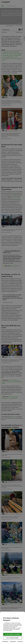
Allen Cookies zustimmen (12, 634)
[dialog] (12, 628)
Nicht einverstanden (12, 638)
